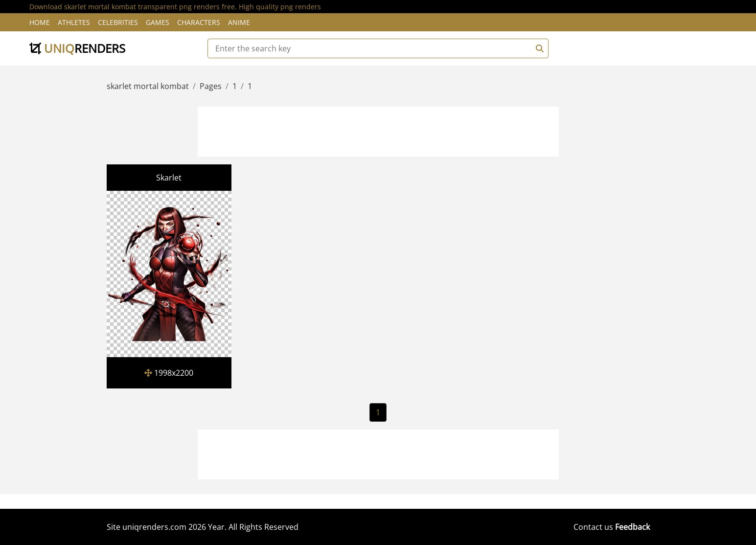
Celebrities (118, 22)
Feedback (632, 527)
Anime (239, 22)
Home (40, 22)
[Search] (538, 48)
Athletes (74, 22)
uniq (77, 48)
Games (158, 22)
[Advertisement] (378, 130)
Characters (199, 22)
